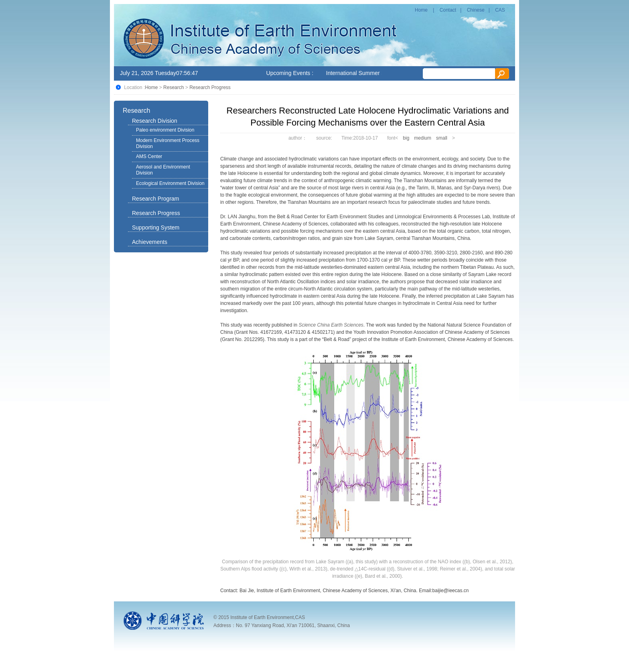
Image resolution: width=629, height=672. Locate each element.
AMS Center (149, 156)
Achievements (150, 242)
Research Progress (210, 87)
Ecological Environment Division (170, 183)
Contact (448, 10)
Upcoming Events (288, 73)
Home (421, 10)
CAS (500, 10)
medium (423, 138)
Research (173, 87)
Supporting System (156, 227)
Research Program (156, 199)
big (406, 138)
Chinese (476, 10)
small (442, 138)
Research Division (155, 121)
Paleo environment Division (165, 130)
